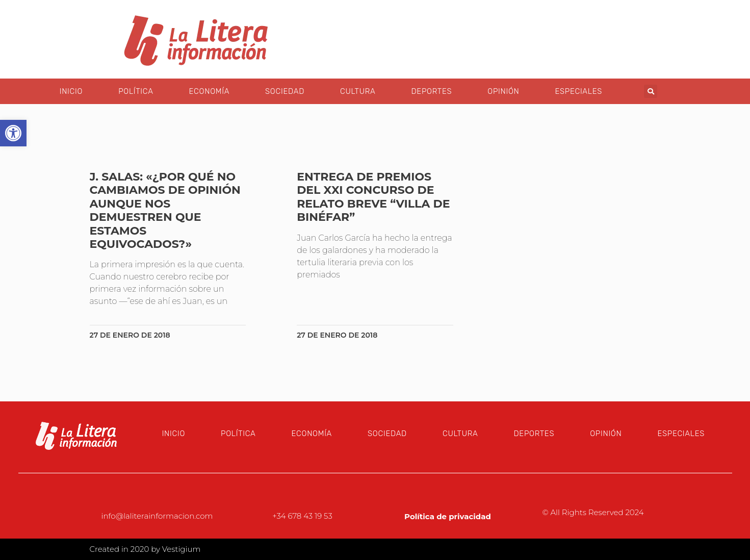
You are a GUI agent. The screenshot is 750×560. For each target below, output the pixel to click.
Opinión (503, 91)
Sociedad (285, 91)
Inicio (71, 91)
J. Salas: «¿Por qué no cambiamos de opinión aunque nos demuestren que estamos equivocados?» (165, 210)
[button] (651, 91)
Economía (209, 91)
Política (136, 91)
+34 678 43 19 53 (302, 516)
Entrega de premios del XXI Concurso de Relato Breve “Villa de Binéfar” (373, 197)
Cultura (358, 91)
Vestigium (182, 549)
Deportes (431, 91)
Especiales (578, 91)
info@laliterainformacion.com (157, 516)
